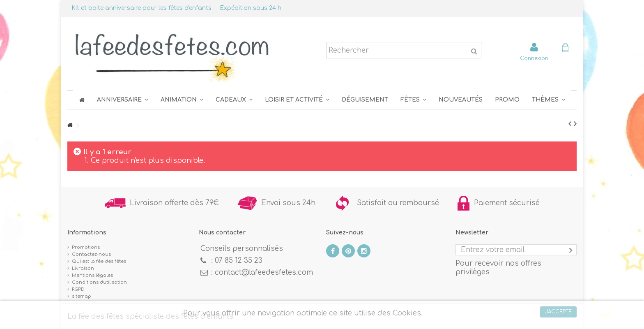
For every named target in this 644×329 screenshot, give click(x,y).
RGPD (78, 289)
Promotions (86, 247)
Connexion (534, 58)
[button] (413, 100)
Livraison (83, 268)
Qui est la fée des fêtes (99, 261)
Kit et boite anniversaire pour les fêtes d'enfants (141, 8)
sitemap (82, 296)
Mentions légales (92, 275)
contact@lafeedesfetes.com (264, 272)
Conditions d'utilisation (99, 282)
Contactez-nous (91, 254)
